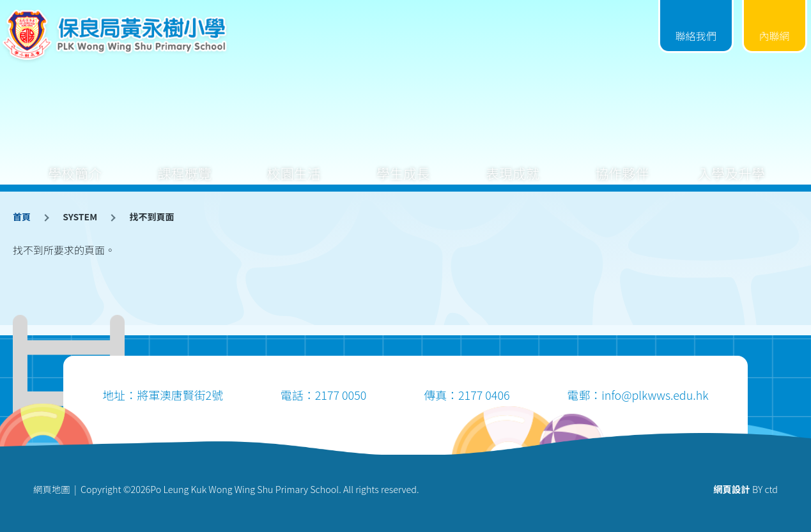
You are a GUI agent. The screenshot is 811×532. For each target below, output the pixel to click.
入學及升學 (731, 163)
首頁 (22, 217)
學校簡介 (75, 163)
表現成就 (513, 163)
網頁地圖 (52, 489)
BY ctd (745, 489)
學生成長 (403, 163)
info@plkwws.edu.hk (655, 395)
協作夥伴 (622, 163)
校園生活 (294, 163)
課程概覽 (185, 163)
